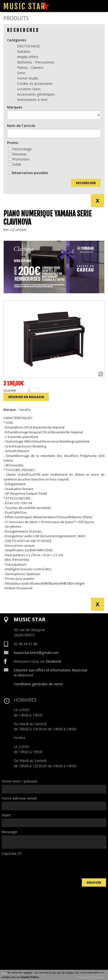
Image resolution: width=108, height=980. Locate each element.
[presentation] (39, 866)
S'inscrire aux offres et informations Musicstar (51, 670)
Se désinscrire (23, 675)
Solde (15, 164)
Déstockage (20, 149)
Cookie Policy (30, 977)
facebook (54, 661)
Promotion (19, 159)
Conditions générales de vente (38, 684)
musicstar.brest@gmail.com (36, 653)
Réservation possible (30, 173)
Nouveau (17, 154)
